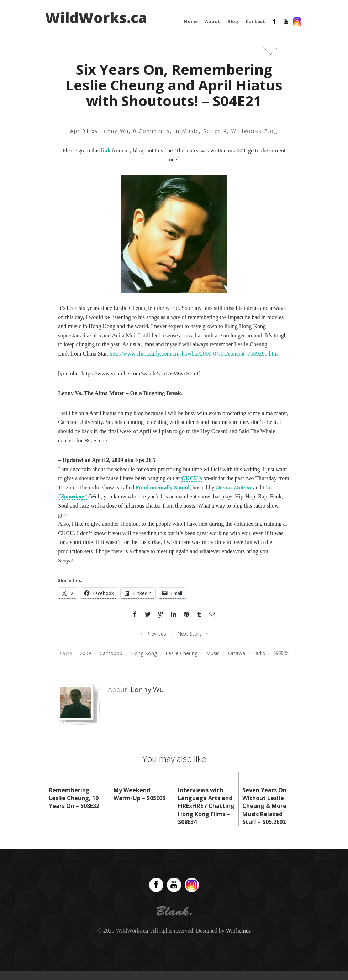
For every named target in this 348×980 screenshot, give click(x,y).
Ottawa (237, 653)
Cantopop (111, 653)
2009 (85, 653)
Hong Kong (144, 653)
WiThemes (238, 931)
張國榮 (281, 653)
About (213, 21)
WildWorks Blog (254, 131)
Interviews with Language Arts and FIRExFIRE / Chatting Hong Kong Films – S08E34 (206, 806)
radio (260, 653)
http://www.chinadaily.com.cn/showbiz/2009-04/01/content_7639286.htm (194, 354)
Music (190, 131)
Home (191, 21)
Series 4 (215, 131)
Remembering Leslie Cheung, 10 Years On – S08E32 (74, 798)
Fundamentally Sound (163, 488)
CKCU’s (191, 478)
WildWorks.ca (96, 18)
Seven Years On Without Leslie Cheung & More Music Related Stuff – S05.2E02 (264, 806)
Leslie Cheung (181, 653)
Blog (233, 21)
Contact (255, 21)
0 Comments (152, 131)
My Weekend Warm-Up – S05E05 (139, 794)
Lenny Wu (115, 131)
